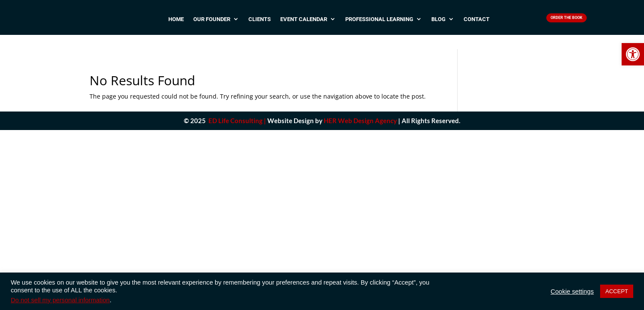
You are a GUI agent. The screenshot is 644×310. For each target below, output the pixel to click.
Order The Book (567, 19)
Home (176, 23)
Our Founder (212, 23)
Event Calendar (304, 23)
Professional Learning (379, 23)
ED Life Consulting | (237, 109)
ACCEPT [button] (617, 291)
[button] (633, 54)
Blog (438, 23)
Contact (477, 23)
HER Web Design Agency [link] (360, 109)
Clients (260, 23)
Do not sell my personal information (60, 300)
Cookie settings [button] (572, 291)
